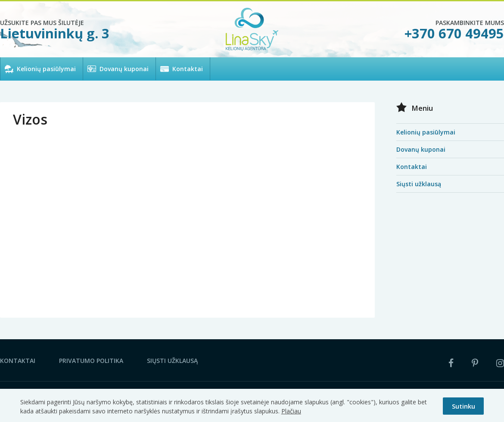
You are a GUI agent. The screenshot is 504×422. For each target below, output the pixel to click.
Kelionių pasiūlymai (46, 69)
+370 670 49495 (454, 33)
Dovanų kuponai (124, 69)
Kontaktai (188, 69)
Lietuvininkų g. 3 (55, 33)
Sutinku (464, 406)
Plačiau (291, 411)
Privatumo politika (91, 361)
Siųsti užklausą (419, 184)
